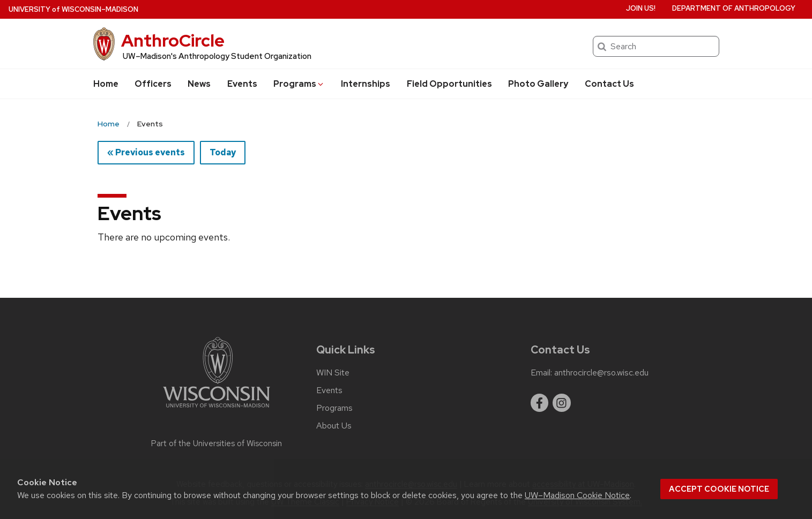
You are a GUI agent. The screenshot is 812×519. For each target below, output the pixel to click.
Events (242, 84)
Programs (299, 84)
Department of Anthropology (734, 8)
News (199, 84)
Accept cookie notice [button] (719, 489)
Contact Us (609, 84)
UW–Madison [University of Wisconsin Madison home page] (73, 9)
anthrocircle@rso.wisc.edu (601, 373)
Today (223, 152)
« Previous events (146, 152)
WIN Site (333, 373)
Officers (153, 84)
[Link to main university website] (217, 409)
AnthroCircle (173, 40)
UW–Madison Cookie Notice (577, 495)
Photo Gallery (538, 84)
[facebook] (540, 403)
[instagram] (562, 403)
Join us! (641, 8)
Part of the (217, 443)
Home (106, 84)
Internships (366, 84)
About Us (334, 426)
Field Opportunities (449, 84)
